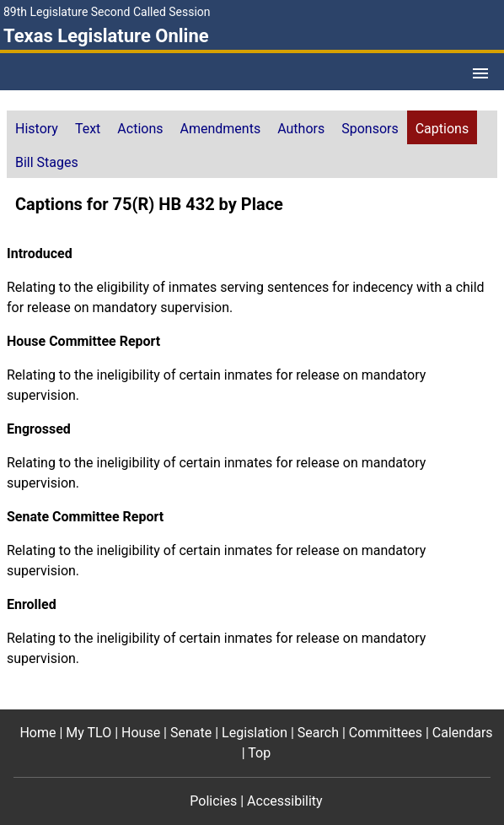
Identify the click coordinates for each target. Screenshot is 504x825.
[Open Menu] (480, 73)
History (37, 129)
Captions (442, 129)
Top (259, 753)
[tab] (37, 127)
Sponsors (370, 129)
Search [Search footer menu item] (318, 733)
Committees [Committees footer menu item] (386, 733)
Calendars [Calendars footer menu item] (463, 733)
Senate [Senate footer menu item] (191, 733)
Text (88, 129)
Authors (301, 129)
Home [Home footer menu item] (38, 733)
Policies (213, 801)
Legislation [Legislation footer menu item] (255, 733)
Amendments (221, 129)
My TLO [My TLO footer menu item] (88, 733)
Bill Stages (47, 162)
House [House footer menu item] (141, 733)
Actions (140, 129)
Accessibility (285, 801)
